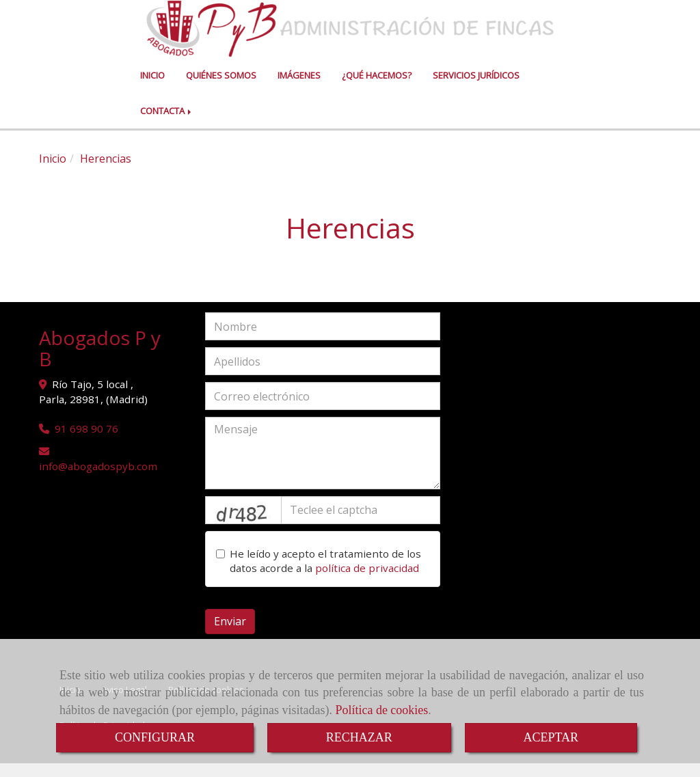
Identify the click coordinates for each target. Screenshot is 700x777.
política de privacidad (367, 582)
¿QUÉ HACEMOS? (377, 89)
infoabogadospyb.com (98, 480)
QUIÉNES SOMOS (221, 89)
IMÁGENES (299, 89)
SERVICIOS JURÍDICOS (476, 89)
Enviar (230, 635)
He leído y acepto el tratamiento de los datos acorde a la (319, 575)
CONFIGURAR (155, 737)
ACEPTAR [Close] (551, 737)
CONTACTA (167, 124)
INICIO (152, 89)
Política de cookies (381, 710)
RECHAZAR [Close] (359, 737)
